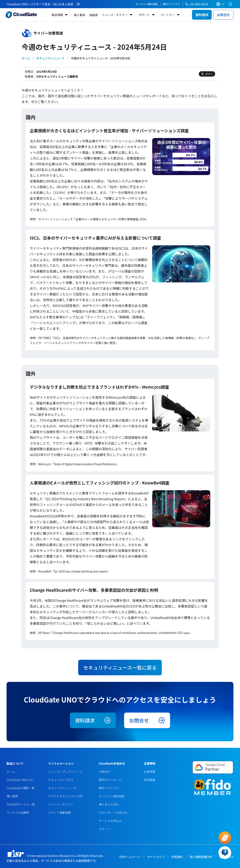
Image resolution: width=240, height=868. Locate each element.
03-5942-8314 (197, 4)
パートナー (168, 15)
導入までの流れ (109, 804)
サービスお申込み (110, 821)
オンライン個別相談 (112, 796)
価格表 (94, 15)
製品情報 (57, 15)
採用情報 (150, 780)
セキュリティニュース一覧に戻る (120, 667)
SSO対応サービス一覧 (21, 804)
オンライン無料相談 (147, 4)
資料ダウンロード (110, 780)
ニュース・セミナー (115, 15)
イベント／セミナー (61, 804)
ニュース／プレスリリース (65, 772)
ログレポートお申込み (113, 813)
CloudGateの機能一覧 (21, 788)
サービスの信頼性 (18, 813)
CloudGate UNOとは (20, 780)
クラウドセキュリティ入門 (65, 796)
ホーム (26, 58)
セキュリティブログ (61, 780)
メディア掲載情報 (59, 813)
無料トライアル (171, 4)
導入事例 (79, 15)
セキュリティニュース (50, 58)
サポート (144, 15)
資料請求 (202, 15)
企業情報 (150, 772)
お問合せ (223, 15)
